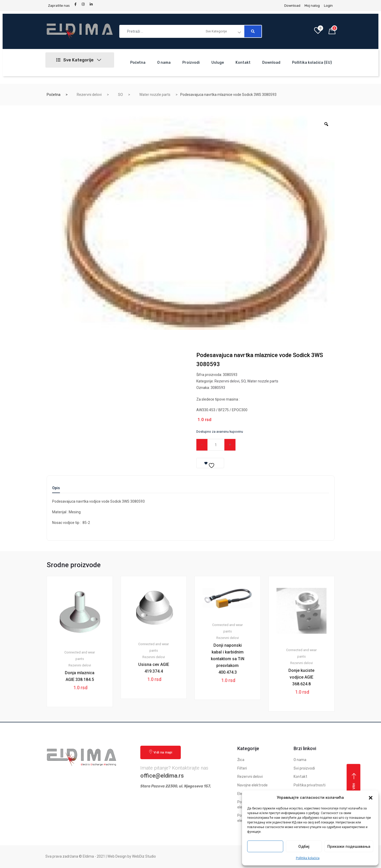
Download (271, 63)
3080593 (218, 388)
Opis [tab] (56, 488)
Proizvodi (191, 63)
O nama (164, 63)
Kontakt (243, 63)
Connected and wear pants (80, 656)
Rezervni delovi (89, 95)
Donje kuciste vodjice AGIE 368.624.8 (301, 677)
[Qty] (216, 445)
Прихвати (265, 846)
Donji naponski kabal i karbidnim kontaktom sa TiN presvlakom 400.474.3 (228, 659)
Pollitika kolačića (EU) (312, 63)
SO (120, 95)
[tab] (56, 490)
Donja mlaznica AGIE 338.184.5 (80, 676)
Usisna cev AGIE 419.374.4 (154, 668)
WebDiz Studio (144, 856)
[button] (371, 798)
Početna (138, 63)
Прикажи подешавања (349, 846)
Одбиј (304, 846)
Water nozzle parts (155, 95)
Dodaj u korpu (264, 445)
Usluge (218, 63)
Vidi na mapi (161, 752)
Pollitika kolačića (308, 858)
